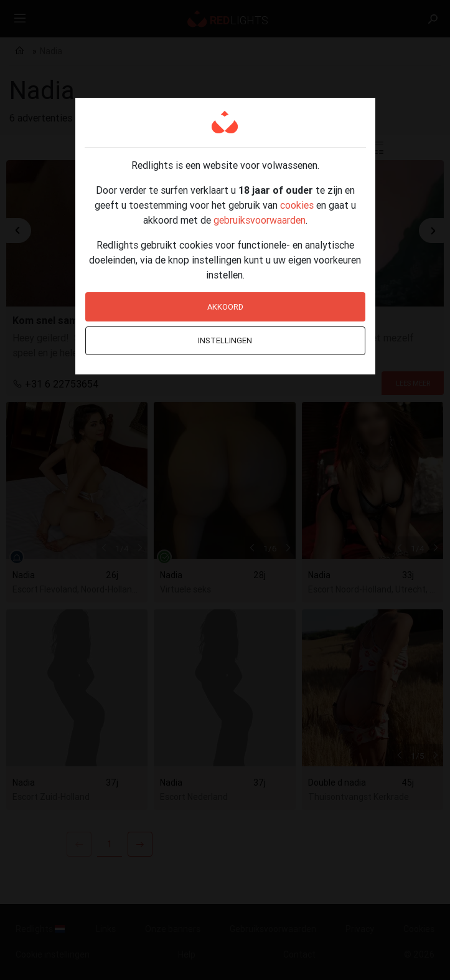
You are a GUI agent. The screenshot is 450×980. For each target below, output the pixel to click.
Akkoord (225, 307)
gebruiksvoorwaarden (260, 220)
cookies (297, 205)
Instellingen (225, 340)
